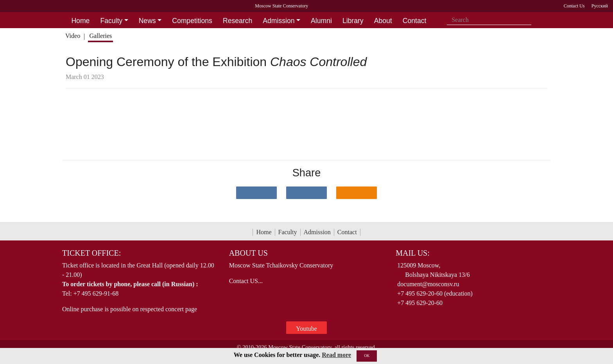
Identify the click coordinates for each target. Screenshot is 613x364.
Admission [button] (279, 21)
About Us (248, 253)
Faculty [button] (111, 21)
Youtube (306, 329)
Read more (336, 355)
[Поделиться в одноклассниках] (357, 193)
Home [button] (80, 21)
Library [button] (353, 21)
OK (367, 356)
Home (264, 232)
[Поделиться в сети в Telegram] (306, 193)
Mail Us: (412, 253)
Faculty (288, 232)
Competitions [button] (192, 21)
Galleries (100, 36)
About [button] (383, 21)
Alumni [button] (321, 21)
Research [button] (237, 21)
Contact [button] (415, 21)
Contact (347, 232)
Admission (317, 232)
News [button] (147, 21)
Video (73, 36)
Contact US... (246, 281)
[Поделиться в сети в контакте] (256, 193)
